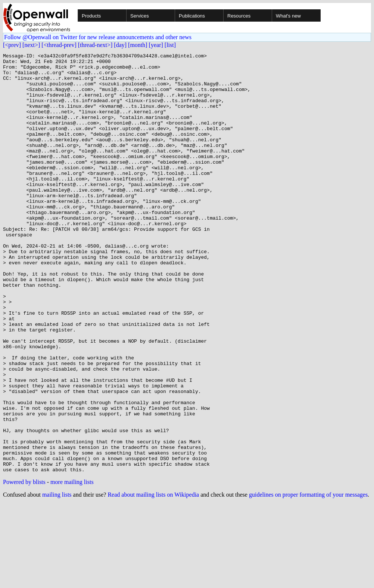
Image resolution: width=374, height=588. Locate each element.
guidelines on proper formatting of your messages (308, 578)
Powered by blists (24, 566)
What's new (288, 16)
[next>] (31, 45)
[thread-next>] (95, 45)
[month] (138, 45)
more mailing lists (72, 566)
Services (140, 16)
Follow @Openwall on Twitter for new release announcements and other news (98, 37)
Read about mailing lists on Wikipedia (153, 578)
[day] (120, 45)
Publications (192, 16)
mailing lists (57, 578)
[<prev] (12, 45)
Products (91, 16)
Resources (239, 16)
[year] (156, 45)
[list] (170, 45)
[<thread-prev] (59, 45)
